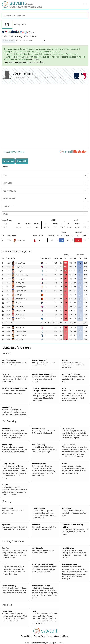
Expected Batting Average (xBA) (15, 388)
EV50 (64, 388)
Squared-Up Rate (39, 464)
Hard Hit (6, 374)
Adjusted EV (7, 407)
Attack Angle (7, 445)
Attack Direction (69, 445)
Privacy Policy (40, 636)
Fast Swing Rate (39, 428)
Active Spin (67, 508)
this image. (35, 60)
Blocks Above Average (41, 586)
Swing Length (68, 428)
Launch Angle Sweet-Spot (42, 374)
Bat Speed (6, 428)
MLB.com (65, 636)
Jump (4, 564)
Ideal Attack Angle (39, 445)
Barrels (65, 360)
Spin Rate (6, 525)
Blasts (65, 464)
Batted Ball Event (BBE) (72, 374)
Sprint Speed (7, 611)
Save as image (8, 161)
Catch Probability (9, 586)
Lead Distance (68, 548)
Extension (36, 525)
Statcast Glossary (17, 347)
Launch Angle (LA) (39, 360)
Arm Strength (37, 548)
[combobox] (45, 15)
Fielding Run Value (70, 564)
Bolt (34, 611)
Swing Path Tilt (8, 464)
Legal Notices (54, 636)
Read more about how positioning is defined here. (24, 62)
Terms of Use (26, 636)
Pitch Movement (39, 508)
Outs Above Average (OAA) (43, 564)
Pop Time (6, 548)
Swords (5, 485)
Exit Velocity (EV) (9, 360)
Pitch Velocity (8, 508)
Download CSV (22, 161)
